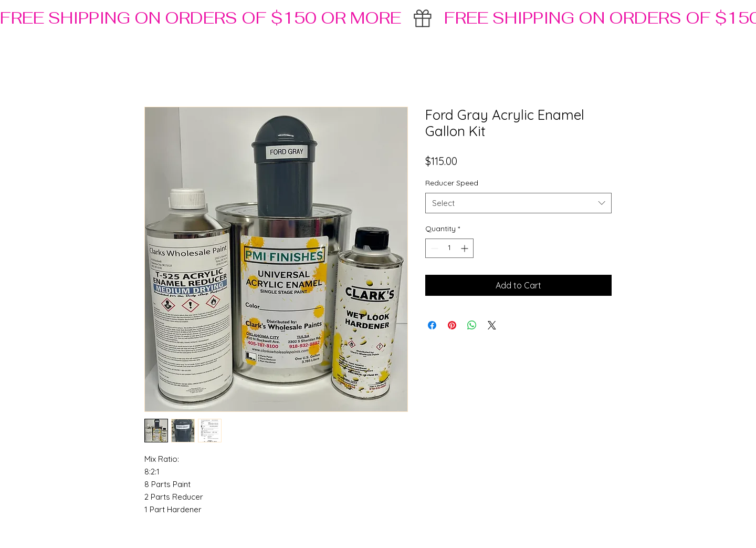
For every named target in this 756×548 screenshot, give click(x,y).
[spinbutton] (449, 248)
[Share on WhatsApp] (472, 325)
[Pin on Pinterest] (452, 325)
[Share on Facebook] (432, 325)
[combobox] (518, 203)
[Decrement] (433, 248)
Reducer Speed (452, 183)
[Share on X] (492, 325)
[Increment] (465, 248)
